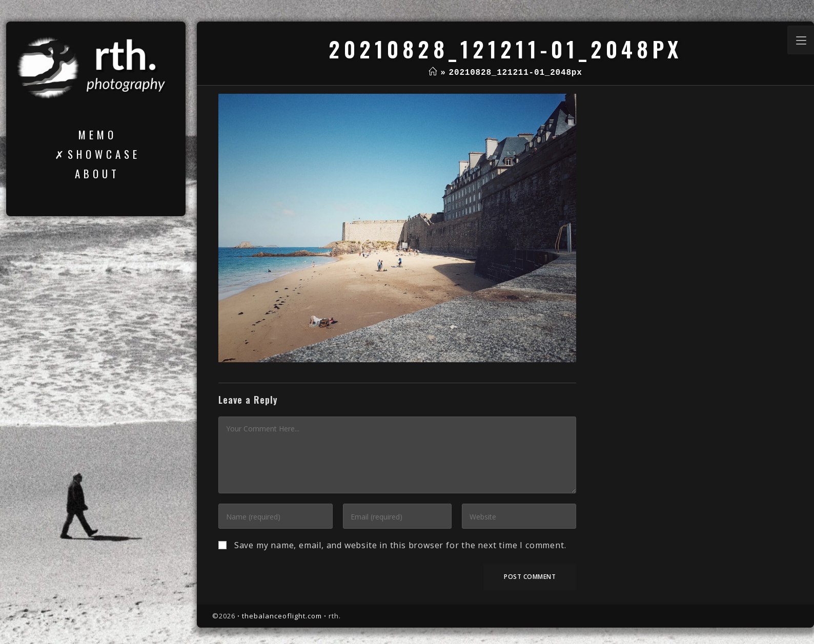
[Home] (433, 73)
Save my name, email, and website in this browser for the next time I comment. (400, 545)
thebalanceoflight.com (282, 616)
